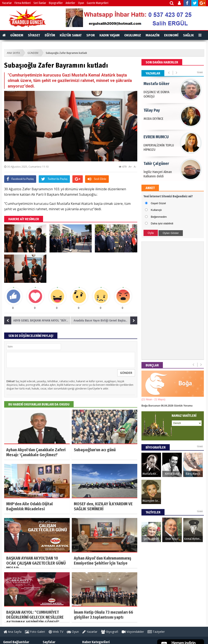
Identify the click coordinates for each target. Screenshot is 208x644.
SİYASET (34, 35)
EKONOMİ (171, 35)
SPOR (91, 35)
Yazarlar (7, 3)
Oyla (151, 233)
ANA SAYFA (13, 53)
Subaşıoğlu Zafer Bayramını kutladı (66, 53)
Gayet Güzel (158, 203)
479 (123, 167)
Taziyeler (156, 632)
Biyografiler (56, 3)
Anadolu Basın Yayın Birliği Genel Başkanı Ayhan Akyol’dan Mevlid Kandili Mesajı (105, 320)
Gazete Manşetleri (98, 3)
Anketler (70, 3)
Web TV (56, 632)
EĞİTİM (50, 35)
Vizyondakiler (133, 632)
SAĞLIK (188, 35)
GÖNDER (126, 373)
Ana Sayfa (12, 632)
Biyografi (110, 632)
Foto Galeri (35, 632)
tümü (200, 72)
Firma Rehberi (23, 3)
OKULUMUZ (133, 35)
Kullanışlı (156, 210)
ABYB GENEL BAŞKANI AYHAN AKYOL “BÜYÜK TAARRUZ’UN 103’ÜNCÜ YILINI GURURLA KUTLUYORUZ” (37, 320)
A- (135, 167)
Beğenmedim (159, 217)
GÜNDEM (17, 35)
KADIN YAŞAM (110, 35)
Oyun (81, 3)
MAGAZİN (153, 35)
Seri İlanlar (40, 3)
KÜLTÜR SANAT (71, 35)
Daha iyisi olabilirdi (162, 223)
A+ (130, 167)
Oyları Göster (171, 233)
